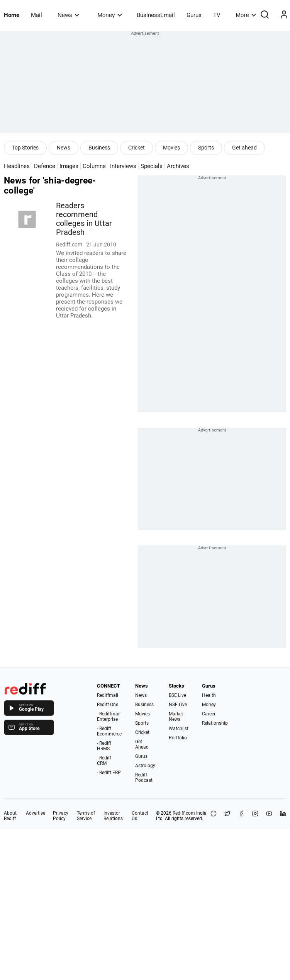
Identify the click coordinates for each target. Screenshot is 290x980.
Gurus (194, 15)
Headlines (17, 166)
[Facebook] (241, 816)
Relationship (215, 723)
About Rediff (10, 816)
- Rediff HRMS (104, 746)
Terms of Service (86, 816)
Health (209, 695)
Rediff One (108, 705)
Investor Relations (113, 816)
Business (99, 148)
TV (217, 15)
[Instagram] (255, 816)
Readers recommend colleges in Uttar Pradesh (84, 219)
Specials (152, 166)
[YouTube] (269, 816)
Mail (36, 15)
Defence (45, 166)
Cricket (137, 148)
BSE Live (177, 695)
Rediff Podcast (144, 778)
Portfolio (178, 738)
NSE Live (178, 705)
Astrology (145, 766)
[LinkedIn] (283, 816)
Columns (94, 166)
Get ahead (244, 148)
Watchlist (179, 729)
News (68, 15)
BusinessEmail (156, 15)
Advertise (36, 813)
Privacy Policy (61, 816)
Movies (171, 148)
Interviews (123, 166)
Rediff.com (184, 813)
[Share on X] (227, 816)
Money (110, 15)
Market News (176, 717)
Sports (206, 148)
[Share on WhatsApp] (214, 816)
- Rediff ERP (109, 773)
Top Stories (25, 148)
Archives (178, 166)
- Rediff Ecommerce (109, 731)
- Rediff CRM (104, 761)
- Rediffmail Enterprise (109, 717)
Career (209, 714)
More (246, 15)
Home (12, 15)
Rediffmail (108, 695)
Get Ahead (142, 744)
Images (69, 166)
